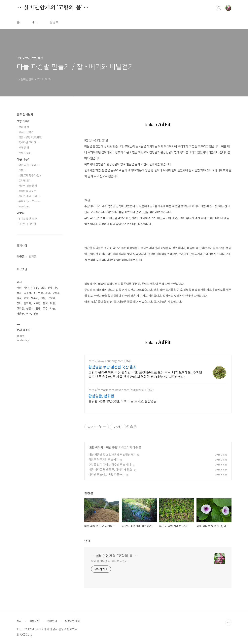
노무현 (37, 303)
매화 (19, 288)
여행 (26, 298)
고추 (45, 308)
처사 (19, 621)
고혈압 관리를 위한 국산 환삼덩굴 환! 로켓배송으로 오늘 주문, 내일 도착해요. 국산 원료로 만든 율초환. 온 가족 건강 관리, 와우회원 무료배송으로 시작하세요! (145, 374)
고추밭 (20, 308)
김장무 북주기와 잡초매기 (104, 459)
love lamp (24, 206)
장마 (19, 303)
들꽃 (19, 298)
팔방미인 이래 (73, 621)
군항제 (51, 298)
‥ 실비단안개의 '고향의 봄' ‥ (53, 8)
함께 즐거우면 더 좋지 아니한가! (110, 561)
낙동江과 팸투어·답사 (30, 175)
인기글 (33, 256)
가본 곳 (22, 170)
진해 (50, 288)
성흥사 (30, 308)
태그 (35, 22)
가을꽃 (20, 314)
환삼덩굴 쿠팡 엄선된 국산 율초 (112, 367)
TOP (228, 623)
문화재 (27, 303)
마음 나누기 (24, 159)
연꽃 (41, 293)
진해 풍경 (24, 148)
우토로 (56, 293)
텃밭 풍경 (112, 447)
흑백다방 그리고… (29, 142)
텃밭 (53, 303)
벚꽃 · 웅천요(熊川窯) (30, 137)
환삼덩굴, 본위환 (101, 396)
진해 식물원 (25, 153)
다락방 (21, 213)
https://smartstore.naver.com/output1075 (117, 390)
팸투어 (35, 298)
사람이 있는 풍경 (28, 186)
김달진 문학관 (26, 132)
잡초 (19, 293)
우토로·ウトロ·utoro (30, 201)
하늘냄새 (34, 621)
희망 (48, 293)
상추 (29, 314)
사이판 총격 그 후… (29, 196)
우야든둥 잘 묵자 (28, 218)
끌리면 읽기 (25, 180)
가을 (43, 298)
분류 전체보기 (25, 114)
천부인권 (52, 621)
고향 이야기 (96, 447)
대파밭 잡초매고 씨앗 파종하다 (106, 474)
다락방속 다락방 (27, 224)
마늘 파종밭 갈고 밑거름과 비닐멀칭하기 (112, 455)
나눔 (53, 308)
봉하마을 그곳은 (27, 191)
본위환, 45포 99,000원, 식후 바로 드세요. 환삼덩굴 (123, 401)
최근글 (21, 256)
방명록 (54, 22)
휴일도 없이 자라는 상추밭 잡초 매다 (110, 464)
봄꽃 (45, 303)
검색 (219, 8)
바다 (26, 288)
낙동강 (27, 293)
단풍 (38, 308)
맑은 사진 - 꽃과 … (29, 165)
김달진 (35, 288)
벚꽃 (36, 314)
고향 (43, 288)
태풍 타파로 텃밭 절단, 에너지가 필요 (110, 469)
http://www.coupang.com (106, 361)
